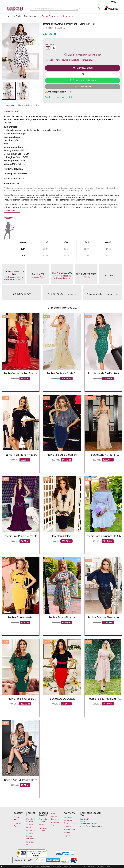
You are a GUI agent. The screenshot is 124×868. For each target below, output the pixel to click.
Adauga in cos (83, 68)
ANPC (41, 825)
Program (17, 823)
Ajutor (115, 2)
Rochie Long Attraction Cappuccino (103, 455)
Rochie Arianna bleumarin (103, 618)
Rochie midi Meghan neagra (21, 455)
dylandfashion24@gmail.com (92, 826)
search (76, 9)
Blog (16, 826)
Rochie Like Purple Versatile (21, 536)
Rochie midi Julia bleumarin (62, 455)
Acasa (11, 16)
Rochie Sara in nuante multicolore (62, 618)
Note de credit (70, 829)
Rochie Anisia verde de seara (21, 699)
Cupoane (68, 836)
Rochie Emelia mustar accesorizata (21, 618)
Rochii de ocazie (32, 16)
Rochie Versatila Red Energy (21, 374)
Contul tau (70, 813)
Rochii (19, 16)
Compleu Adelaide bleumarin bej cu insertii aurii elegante (62, 536)
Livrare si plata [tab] (25, 105)
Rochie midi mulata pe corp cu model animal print (21, 780)
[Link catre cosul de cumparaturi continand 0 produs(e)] (106, 9)
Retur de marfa (70, 823)
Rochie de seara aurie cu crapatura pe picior (62, 374)
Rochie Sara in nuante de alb (103, 536)
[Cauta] (54, 9)
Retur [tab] (39, 105)
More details (12, 210)
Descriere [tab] (10, 105)
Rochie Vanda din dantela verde (103, 374)
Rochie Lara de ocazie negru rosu (62, 699)
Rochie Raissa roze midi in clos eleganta (103, 699)
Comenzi (68, 826)
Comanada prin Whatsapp (83, 80)
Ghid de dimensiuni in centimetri (83, 55)
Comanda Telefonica (83, 87)
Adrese (67, 833)
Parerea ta (56, 819)
